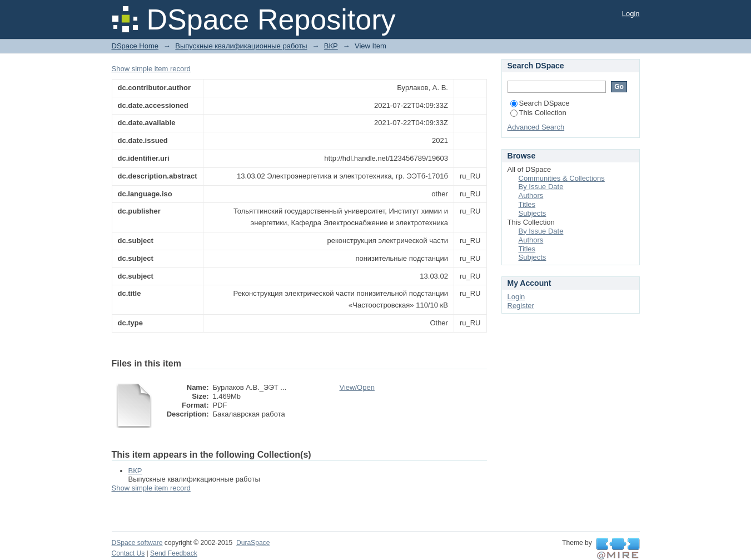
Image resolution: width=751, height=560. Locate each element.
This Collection (538, 113)
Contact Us (128, 553)
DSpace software (137, 543)
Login (631, 14)
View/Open (357, 387)
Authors (531, 195)
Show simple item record (151, 69)
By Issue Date (541, 187)
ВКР (331, 46)
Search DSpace (540, 103)
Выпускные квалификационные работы (241, 46)
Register (521, 306)
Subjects (533, 213)
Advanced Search (536, 127)
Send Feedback (174, 553)
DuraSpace (253, 543)
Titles (527, 204)
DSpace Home (135, 46)
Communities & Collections (562, 178)
